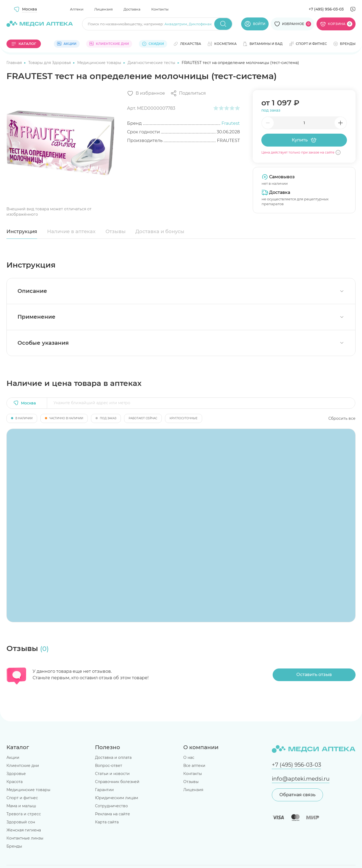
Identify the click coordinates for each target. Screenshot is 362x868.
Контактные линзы (25, 838)
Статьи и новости (112, 774)
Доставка (132, 9)
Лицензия (103, 9)
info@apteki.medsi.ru (301, 779)
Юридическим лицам (117, 798)
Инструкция (22, 232)
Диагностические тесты (152, 63)
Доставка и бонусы (160, 232)
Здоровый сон (21, 822)
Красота (15, 782)
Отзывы (116, 232)
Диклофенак (200, 24)
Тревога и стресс (24, 814)
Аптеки (77, 9)
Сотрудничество (111, 806)
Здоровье (16, 774)
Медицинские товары (100, 63)
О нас (189, 757)
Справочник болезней (117, 782)
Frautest (231, 123)
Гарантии (104, 790)
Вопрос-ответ (109, 766)
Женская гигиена (24, 830)
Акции (13, 757)
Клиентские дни (23, 766)
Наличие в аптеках (71, 232)
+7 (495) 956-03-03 (326, 9)
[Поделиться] (188, 93)
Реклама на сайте (113, 814)
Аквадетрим (176, 24)
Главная (15, 63)
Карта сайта (107, 822)
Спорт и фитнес (22, 798)
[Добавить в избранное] (146, 93)
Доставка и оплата (113, 757)
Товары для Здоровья (50, 63)
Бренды (14, 846)
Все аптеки (194, 766)
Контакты (160, 9)
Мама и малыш (21, 806)
